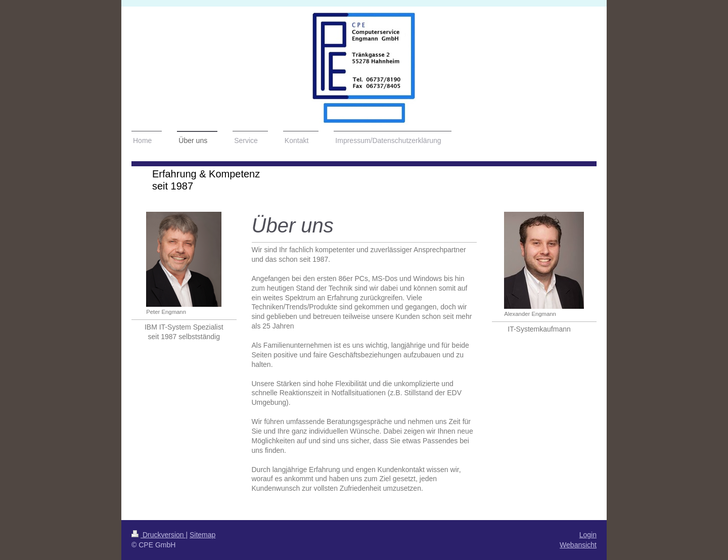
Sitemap (202, 535)
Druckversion (158, 535)
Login (588, 535)
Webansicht (578, 545)
